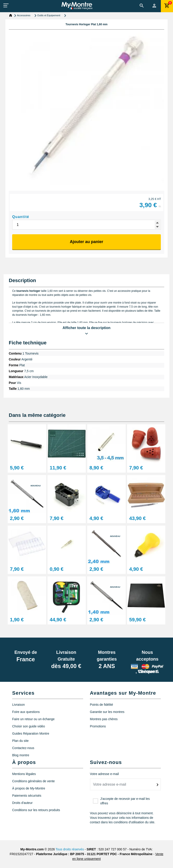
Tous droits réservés (70, 849)
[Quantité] (86, 225)
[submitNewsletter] (157, 785)
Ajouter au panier (86, 242)
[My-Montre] (77, 6)
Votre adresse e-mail (104, 774)
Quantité (21, 217)
